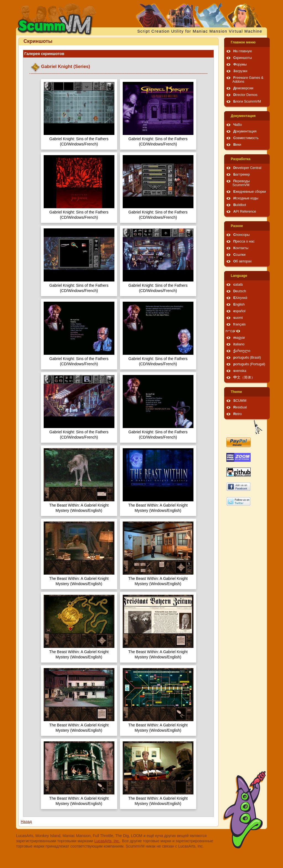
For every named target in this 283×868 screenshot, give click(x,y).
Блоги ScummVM (247, 101)
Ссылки (239, 255)
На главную (243, 51)
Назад (26, 822)
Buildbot (240, 205)
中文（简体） (244, 377)
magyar (239, 338)
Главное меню (243, 42)
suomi (238, 318)
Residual (240, 407)
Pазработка (241, 159)
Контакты (241, 248)
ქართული (242, 351)
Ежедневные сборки (250, 192)
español (239, 311)
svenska (240, 371)
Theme (236, 392)
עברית (230, 331)
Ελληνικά (240, 298)
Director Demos (245, 95)
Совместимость (246, 138)
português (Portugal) (249, 364)
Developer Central (247, 168)
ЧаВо (238, 125)
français (239, 324)
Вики (237, 145)
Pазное (237, 226)
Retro (238, 414)
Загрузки (240, 71)
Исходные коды (246, 198)
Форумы (240, 64)
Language (239, 276)
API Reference (245, 212)
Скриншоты (243, 58)
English (239, 304)
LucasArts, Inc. (107, 841)
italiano (239, 344)
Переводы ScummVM (241, 183)
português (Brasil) (247, 358)
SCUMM (240, 401)
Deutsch (240, 291)
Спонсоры (241, 235)
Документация (243, 116)
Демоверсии (243, 88)
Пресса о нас (244, 241)
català (238, 285)
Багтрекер (242, 174)
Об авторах (243, 261)
